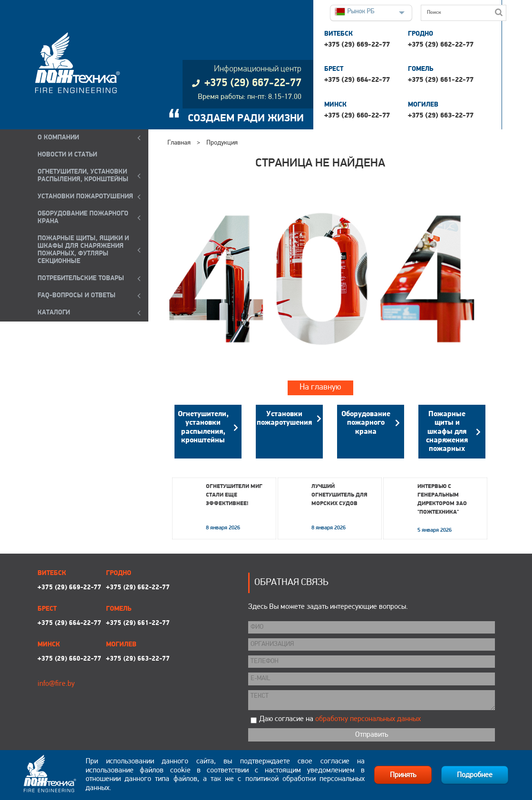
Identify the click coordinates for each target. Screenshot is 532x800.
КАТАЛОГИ (54, 313)
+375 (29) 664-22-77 (357, 80)
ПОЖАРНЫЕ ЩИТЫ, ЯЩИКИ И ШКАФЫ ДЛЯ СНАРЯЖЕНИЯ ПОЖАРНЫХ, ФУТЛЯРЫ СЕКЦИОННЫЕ (83, 250)
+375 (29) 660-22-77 (357, 116)
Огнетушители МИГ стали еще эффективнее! (234, 495)
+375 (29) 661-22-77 (441, 80)
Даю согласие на (340, 719)
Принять (403, 775)
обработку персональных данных (368, 719)
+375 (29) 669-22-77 (357, 45)
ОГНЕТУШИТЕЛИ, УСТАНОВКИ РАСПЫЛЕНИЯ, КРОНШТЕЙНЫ (83, 176)
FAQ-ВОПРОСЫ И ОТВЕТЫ (77, 296)
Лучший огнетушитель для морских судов (339, 495)
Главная (179, 143)
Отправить (372, 735)
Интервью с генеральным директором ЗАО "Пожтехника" (442, 499)
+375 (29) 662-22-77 (441, 45)
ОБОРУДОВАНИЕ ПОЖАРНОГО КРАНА (83, 218)
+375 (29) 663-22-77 (441, 116)
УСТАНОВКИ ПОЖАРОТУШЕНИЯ (85, 197)
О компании (58, 138)
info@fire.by (56, 684)
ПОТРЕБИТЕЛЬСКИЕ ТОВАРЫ (81, 278)
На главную (320, 387)
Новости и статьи (67, 155)
